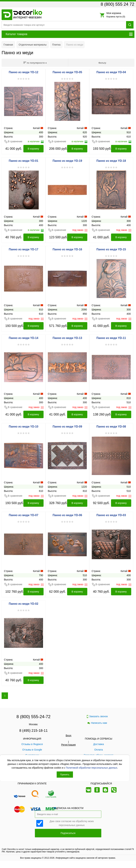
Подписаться (68, 833)
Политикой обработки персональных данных (91, 768)
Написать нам (97, 723)
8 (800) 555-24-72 (33, 717)
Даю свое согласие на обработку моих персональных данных (72, 823)
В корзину (33, 149)
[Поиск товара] (64, 25)
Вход (69, 735)
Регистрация (69, 745)
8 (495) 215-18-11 (33, 731)
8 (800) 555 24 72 (117, 4)
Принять (65, 775)
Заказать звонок (97, 716)
